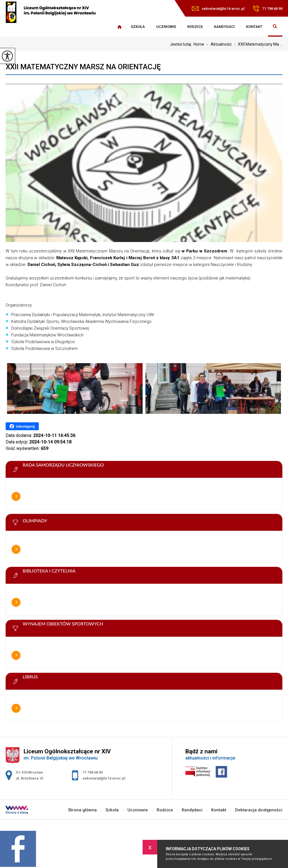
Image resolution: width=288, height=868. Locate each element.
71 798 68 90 (268, 8)
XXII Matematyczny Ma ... (257, 44)
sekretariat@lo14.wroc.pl (218, 9)
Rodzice (195, 27)
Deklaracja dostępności (259, 810)
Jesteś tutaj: (182, 44)
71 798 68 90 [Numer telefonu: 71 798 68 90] (93, 772)
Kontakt (254, 27)
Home (199, 44)
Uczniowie (166, 27)
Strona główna (120, 27)
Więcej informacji (16, 496)
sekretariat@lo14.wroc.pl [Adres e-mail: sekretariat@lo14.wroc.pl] (104, 778)
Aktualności (218, 44)
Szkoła (138, 27)
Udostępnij (22, 426)
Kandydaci (224, 27)
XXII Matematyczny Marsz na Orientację (83, 67)
